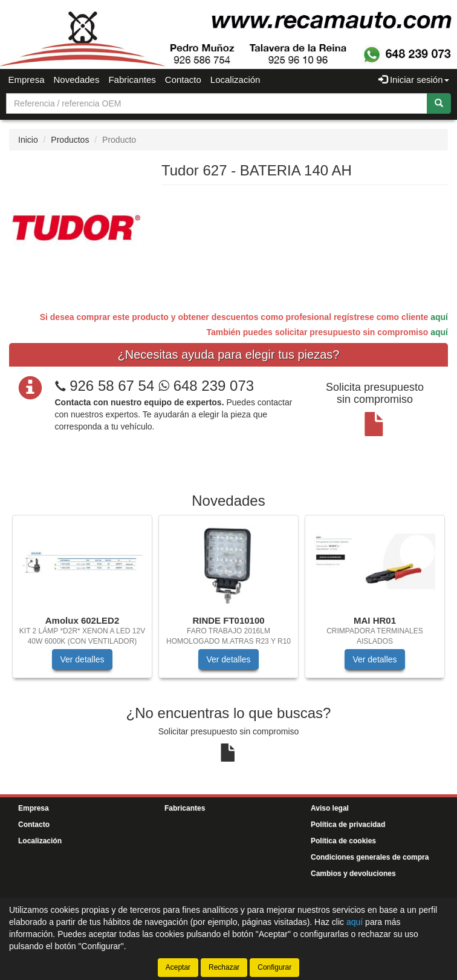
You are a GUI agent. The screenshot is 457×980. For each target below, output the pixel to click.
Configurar (274, 967)
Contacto (183, 80)
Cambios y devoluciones (353, 874)
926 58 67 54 (112, 386)
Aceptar (178, 967)
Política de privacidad (348, 825)
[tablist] (228, 603)
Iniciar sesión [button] (414, 80)
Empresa (27, 80)
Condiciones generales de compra (370, 857)
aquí (439, 317)
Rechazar (224, 967)
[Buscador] (217, 103)
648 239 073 (206, 386)
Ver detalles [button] (82, 659)
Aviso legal (330, 808)
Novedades (77, 80)
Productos (70, 140)
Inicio (28, 140)
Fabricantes (132, 80)
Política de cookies (343, 841)
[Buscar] (439, 103)
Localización (235, 80)
